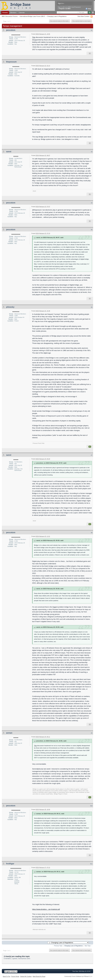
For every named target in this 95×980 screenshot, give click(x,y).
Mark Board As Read (39, 976)
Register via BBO (65, 9)
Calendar (22, 12)
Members (13, 12)
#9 (92, 733)
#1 (92, 30)
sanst (9, 152)
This (34, 37)
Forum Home (15, 976)
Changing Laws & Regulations (57, 16)
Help (88, 9)
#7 (92, 455)
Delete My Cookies (26, 976)
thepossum (11, 62)
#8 (92, 533)
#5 (92, 230)
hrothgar (10, 864)
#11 (91, 864)
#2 (92, 62)
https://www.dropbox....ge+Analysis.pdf (46, 909)
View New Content (83, 16)
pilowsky (10, 307)
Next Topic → (88, 946)
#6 (92, 307)
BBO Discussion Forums (10, 16)
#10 (91, 806)
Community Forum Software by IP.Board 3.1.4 (78, 976)
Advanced (93, 13)
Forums (5, 12)
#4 (92, 203)
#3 (92, 152)
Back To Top (7, 976)
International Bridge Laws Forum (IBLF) (32, 16)
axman (9, 733)
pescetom (11, 30)
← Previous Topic (57, 946)
